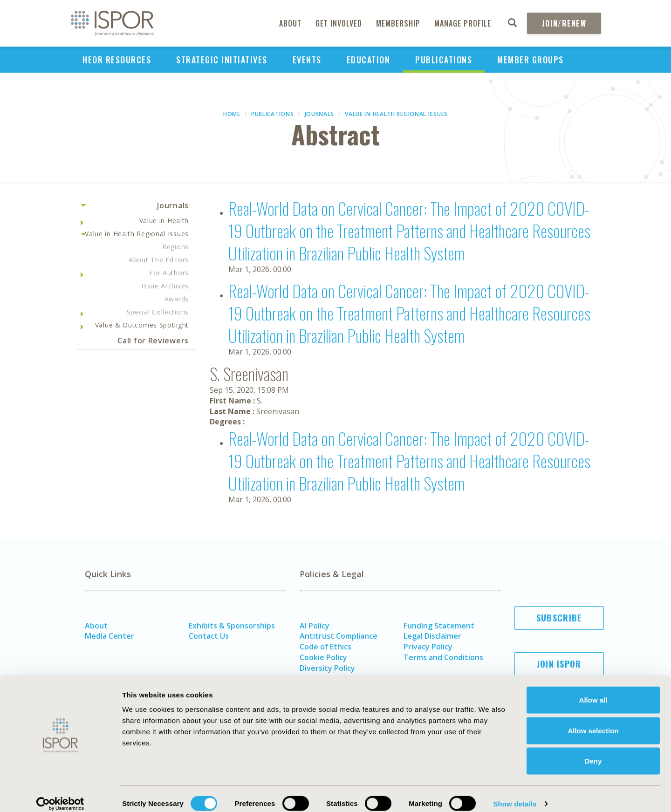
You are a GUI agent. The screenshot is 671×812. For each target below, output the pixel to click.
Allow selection (593, 720)
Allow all (593, 690)
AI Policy (315, 626)
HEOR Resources (117, 60)
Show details (515, 794)
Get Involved (339, 23)
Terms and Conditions (443, 657)
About (290, 23)
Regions (175, 247)
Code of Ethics (325, 647)
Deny (593, 751)
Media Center (110, 636)
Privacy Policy (428, 647)
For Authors (169, 273)
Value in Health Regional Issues (396, 114)
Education (369, 60)
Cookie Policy (323, 657)
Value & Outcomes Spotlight (142, 325)
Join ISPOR (559, 664)
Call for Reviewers (153, 341)
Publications (444, 60)
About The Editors (159, 260)
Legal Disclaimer (432, 636)
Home (232, 114)
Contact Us (209, 636)
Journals (320, 114)
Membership (398, 23)
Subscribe (559, 618)
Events (307, 60)
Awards (177, 299)
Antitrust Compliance (339, 636)
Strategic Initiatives (222, 60)
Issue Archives (165, 286)
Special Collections (158, 312)
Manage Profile (463, 23)
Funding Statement (439, 626)
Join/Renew (564, 23)
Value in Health (164, 221)
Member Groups (531, 60)
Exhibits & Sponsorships (232, 626)
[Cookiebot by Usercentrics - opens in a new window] (60, 794)
